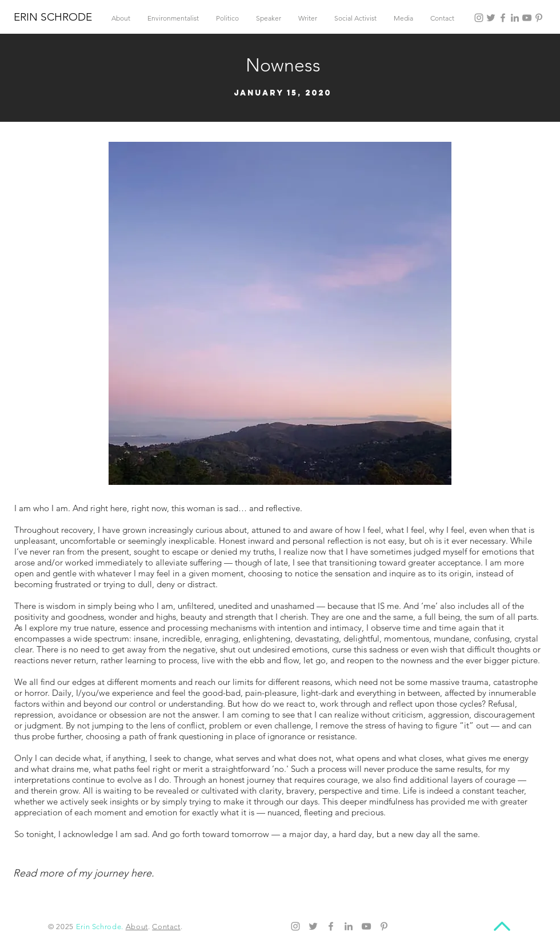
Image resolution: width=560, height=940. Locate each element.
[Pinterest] (539, 18)
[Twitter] (491, 18)
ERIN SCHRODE (53, 17)
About (137, 927)
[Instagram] (479, 18)
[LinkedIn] (515, 18)
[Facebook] (503, 18)
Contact (166, 927)
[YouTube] (527, 18)
